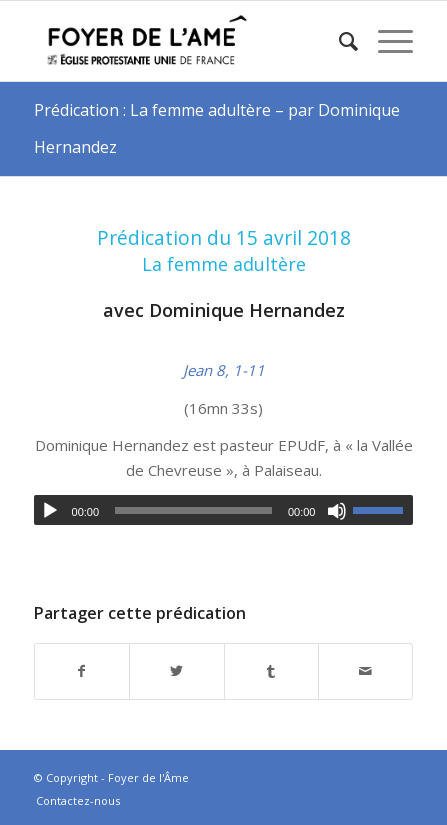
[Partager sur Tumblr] (271, 671)
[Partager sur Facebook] (82, 671)
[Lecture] (50, 511)
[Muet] (337, 511)
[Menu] (385, 41)
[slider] (193, 510)
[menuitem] (338, 41)
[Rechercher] (338, 41)
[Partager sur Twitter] (176, 671)
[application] (224, 510)
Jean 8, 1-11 (224, 370)
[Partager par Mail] (365, 671)
